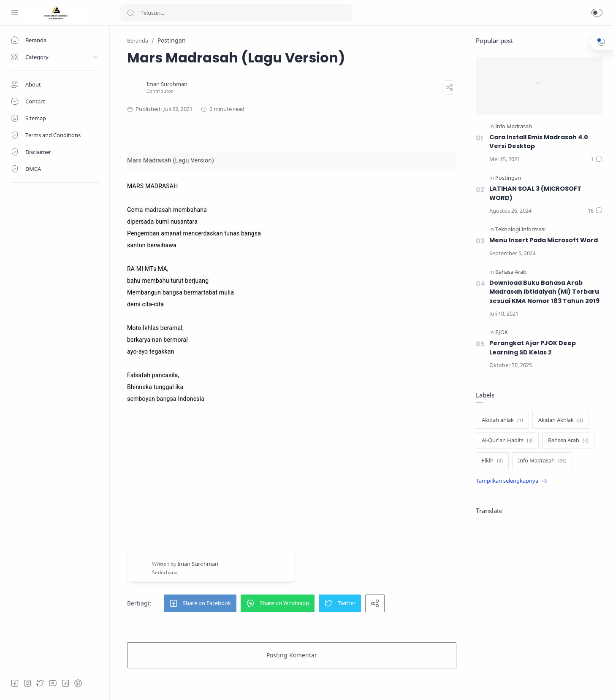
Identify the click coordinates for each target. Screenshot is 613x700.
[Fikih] (492, 461)
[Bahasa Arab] (511, 272)
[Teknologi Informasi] (520, 230)
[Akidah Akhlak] (561, 420)
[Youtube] (53, 683)
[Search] (236, 13)
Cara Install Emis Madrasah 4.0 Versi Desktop (539, 142)
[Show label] (511, 481)
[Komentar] (597, 159)
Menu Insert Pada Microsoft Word (544, 240)
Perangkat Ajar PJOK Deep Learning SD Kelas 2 (533, 348)
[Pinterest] (78, 683)
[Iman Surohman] (167, 84)
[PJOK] (502, 333)
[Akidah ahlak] (502, 420)
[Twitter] (40, 683)
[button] (597, 13)
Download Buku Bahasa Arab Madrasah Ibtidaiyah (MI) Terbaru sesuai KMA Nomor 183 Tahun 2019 (544, 292)
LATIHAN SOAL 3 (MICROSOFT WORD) (535, 193)
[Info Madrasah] (514, 127)
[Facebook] (15, 683)
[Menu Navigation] (15, 13)
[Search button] (130, 13)
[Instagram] (27, 683)
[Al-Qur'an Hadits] (507, 441)
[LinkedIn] (65, 683)
